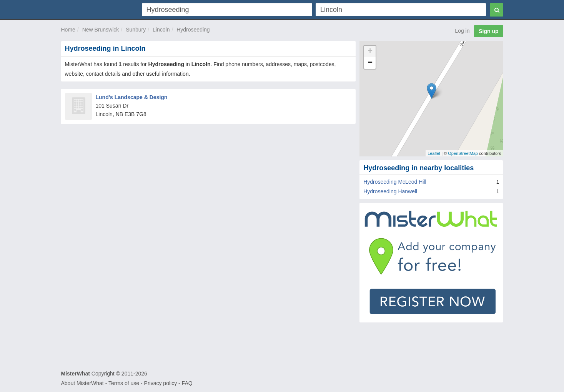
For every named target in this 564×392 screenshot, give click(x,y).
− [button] (370, 63)
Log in (462, 31)
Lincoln (161, 30)
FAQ (187, 383)
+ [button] (370, 51)
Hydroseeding (193, 30)
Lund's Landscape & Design (132, 97)
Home (68, 30)
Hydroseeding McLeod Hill (395, 182)
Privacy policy (161, 383)
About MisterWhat (82, 383)
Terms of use (124, 383)
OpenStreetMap (463, 153)
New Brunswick (101, 30)
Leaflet (434, 153)
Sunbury (136, 30)
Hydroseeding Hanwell (390, 191)
